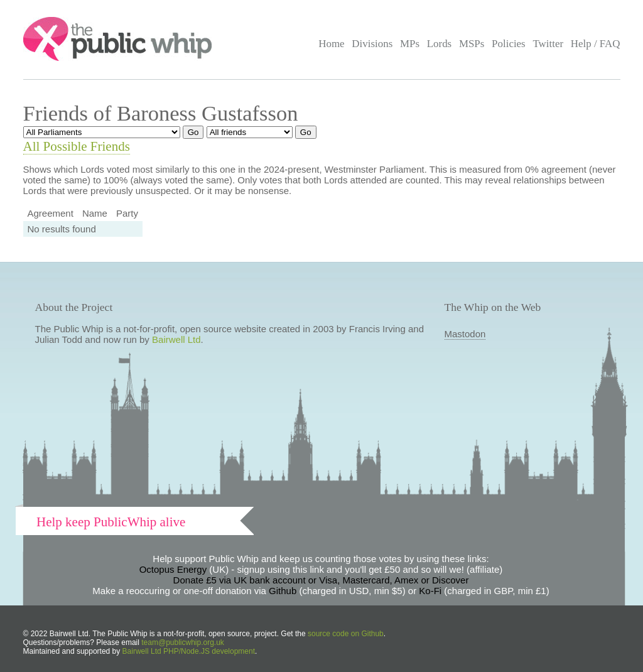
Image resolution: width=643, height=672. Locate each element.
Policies (509, 44)
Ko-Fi (430, 591)
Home (331, 44)
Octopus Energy (173, 569)
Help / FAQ (596, 44)
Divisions (372, 44)
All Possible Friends (77, 146)
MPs (410, 44)
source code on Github (346, 634)
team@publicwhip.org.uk (183, 642)
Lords (440, 44)
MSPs (472, 44)
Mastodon (465, 334)
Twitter (548, 44)
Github (283, 591)
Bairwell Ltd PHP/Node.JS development (189, 651)
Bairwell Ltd (176, 339)
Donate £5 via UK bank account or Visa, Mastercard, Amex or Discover (321, 580)
